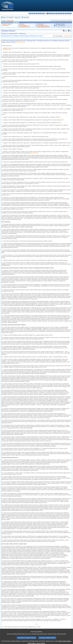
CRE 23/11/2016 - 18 (24, 27)
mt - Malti (56, 13)
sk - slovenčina (65, 13)
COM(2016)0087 (6, 49)
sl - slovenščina (67, 13)
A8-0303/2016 (5, 26)
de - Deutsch (37, 13)
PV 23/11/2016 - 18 (24, 26)
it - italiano (49, 13)
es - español (31, 13)
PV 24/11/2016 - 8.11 (42, 26)
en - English (42, 13)
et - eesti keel (38, 13)
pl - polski (60, 13)
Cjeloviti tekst (26, 17)
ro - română (64, 13)
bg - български (29, 13)
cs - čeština (33, 13)
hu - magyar (55, 13)
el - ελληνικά (40, 13)
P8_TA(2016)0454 (60, 26)
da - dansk (35, 13)
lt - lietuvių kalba (53, 13)
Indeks (4, 17)
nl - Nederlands (58, 13)
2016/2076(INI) (10, 21)
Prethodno (11, 17)
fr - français (44, 13)
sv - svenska (71, 13)
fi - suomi (69, 13)
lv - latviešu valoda (51, 13)
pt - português (62, 13)
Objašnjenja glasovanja (43, 27)
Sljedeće (17, 17)
